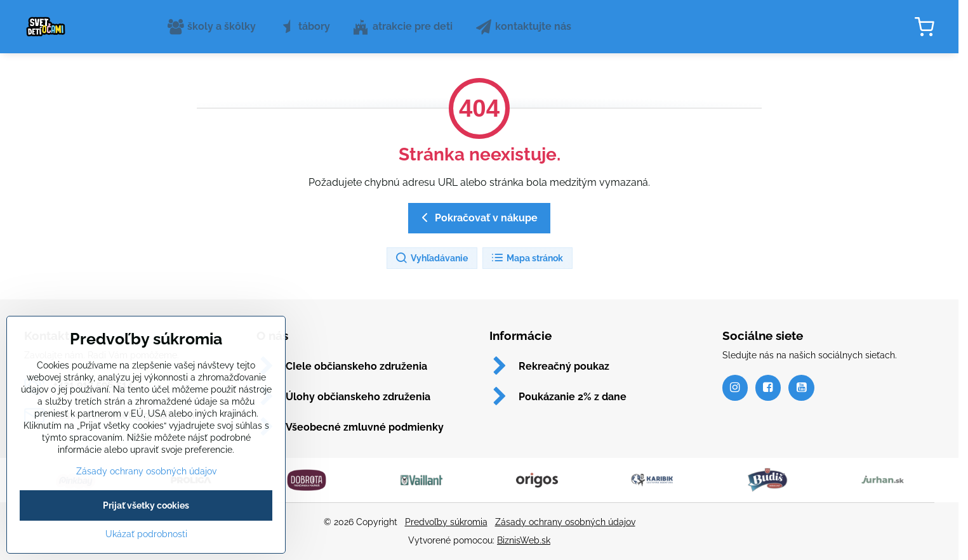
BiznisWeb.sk (524, 540)
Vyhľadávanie (431, 258)
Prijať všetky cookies (146, 524)
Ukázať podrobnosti (146, 552)
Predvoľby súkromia (446, 522)
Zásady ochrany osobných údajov (565, 522)
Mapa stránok (527, 258)
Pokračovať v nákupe (477, 218)
